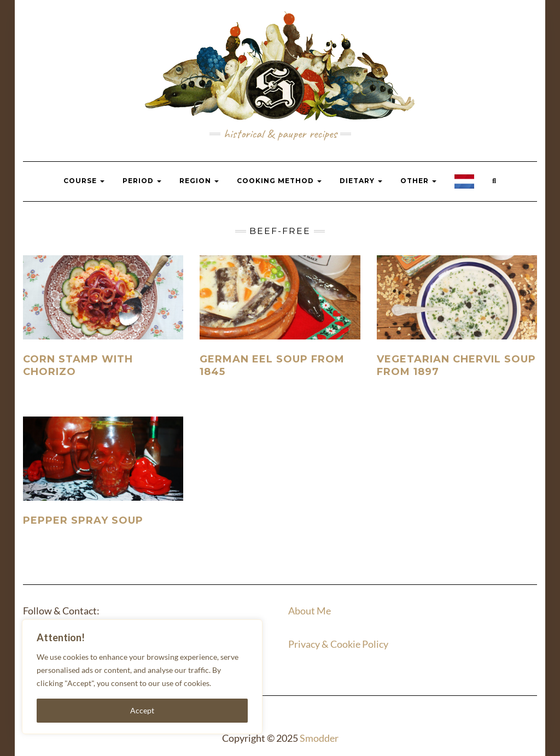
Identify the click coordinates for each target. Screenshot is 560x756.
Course (84, 181)
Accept (142, 710)
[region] (142, 677)
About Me (310, 611)
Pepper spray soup (83, 520)
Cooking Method (279, 181)
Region (199, 181)
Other (418, 181)
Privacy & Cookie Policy (338, 644)
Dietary (361, 181)
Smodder (319, 738)
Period (142, 181)
